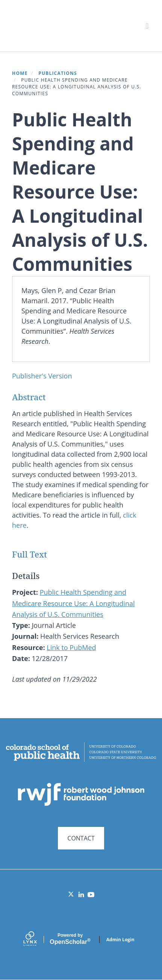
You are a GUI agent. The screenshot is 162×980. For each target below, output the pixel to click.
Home (20, 73)
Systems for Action (70, 25)
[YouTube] (91, 895)
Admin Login (120, 940)
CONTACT (81, 838)
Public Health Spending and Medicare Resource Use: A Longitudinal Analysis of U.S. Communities (73, 603)
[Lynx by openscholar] (36, 940)
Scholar (70, 939)
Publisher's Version (42, 376)
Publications (58, 73)
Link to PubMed (71, 647)
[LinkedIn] (81, 895)
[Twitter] (71, 895)
